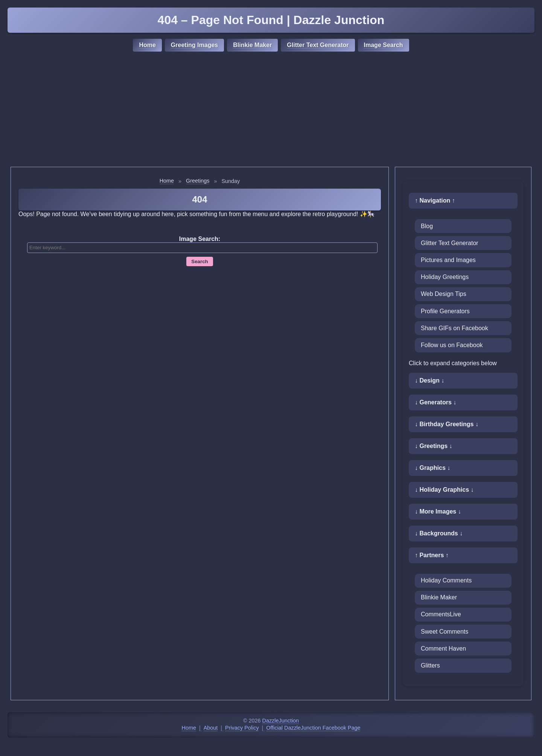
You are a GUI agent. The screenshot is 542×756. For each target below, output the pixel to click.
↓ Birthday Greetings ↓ (447, 424)
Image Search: (200, 239)
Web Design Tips (444, 294)
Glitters (430, 665)
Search (199, 261)
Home (147, 45)
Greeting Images (194, 45)
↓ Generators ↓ (435, 402)
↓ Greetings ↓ (434, 446)
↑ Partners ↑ (432, 555)
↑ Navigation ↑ (435, 200)
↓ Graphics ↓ (432, 468)
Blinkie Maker (252, 45)
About (211, 728)
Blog (427, 226)
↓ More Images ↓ (438, 511)
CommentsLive (441, 614)
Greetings (198, 181)
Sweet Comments (445, 632)
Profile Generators (445, 311)
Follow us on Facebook (452, 345)
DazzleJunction (281, 721)
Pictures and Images (448, 260)
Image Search (384, 45)
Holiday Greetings (445, 277)
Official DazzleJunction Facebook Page (313, 728)
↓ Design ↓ (429, 380)
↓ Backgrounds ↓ (439, 533)
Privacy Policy (242, 728)
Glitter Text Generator (318, 45)
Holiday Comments (446, 580)
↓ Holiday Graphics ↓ (444, 490)
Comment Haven (443, 649)
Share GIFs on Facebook (454, 328)
